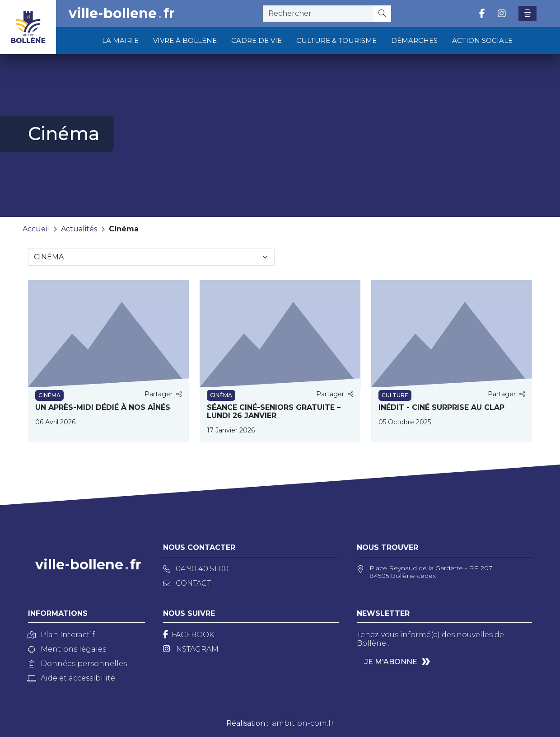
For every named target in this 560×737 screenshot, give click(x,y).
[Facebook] (189, 635)
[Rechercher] (382, 14)
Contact (187, 583)
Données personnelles (77, 664)
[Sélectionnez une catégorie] (151, 257)
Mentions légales (67, 649)
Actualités (79, 229)
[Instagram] (191, 649)
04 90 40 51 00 (196, 569)
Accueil (36, 229)
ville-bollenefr (122, 14)
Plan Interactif (61, 635)
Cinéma (124, 229)
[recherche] (318, 14)
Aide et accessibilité (72, 678)
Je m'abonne (391, 662)
